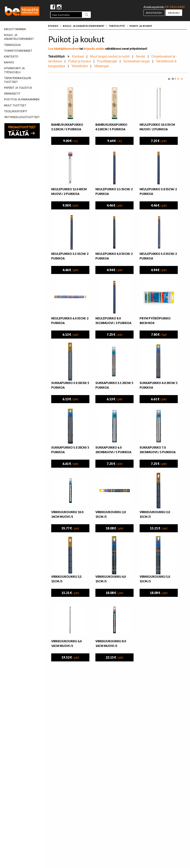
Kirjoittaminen (15, 29)
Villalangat (101, 66)
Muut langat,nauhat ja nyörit (110, 56)
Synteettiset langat (137, 61)
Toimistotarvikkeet (18, 51)
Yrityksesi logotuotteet (22, 117)
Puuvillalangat (107, 61)
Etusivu (53, 26)
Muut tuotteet (15, 105)
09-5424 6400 (175, 7)
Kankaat (78, 56)
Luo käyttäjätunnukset (64, 49)
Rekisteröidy (154, 13)
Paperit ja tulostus (18, 88)
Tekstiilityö (117, 26)
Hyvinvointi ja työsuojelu (14, 70)
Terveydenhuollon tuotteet (17, 80)
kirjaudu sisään (94, 49)
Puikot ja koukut (141, 26)
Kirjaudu (174, 13)
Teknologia (12, 45)
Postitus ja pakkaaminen (22, 99)
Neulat (140, 56)
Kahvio (9, 62)
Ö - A (180, 79)
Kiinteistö (11, 57)
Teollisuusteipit (16, 111)
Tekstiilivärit (80, 66)
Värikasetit (12, 94)
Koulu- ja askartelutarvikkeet (19, 37)
